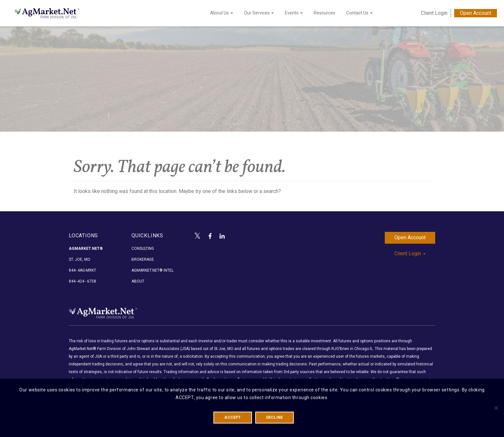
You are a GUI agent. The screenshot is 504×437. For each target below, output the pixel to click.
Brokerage (143, 259)
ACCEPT (233, 417)
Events (294, 13)
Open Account (476, 13)
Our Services (259, 13)
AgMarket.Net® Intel (153, 270)
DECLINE (275, 417)
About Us (222, 13)
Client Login (434, 13)
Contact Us (359, 13)
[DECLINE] (496, 408)
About (138, 281)
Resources (324, 13)
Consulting (143, 249)
